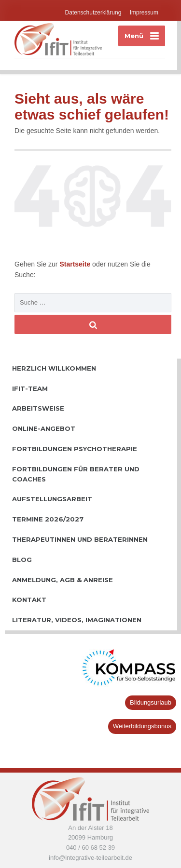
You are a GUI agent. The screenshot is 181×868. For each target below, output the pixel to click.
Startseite (76, 264)
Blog (22, 560)
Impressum (144, 13)
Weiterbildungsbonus (142, 726)
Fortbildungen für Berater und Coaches (76, 474)
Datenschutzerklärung (93, 13)
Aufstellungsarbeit (52, 499)
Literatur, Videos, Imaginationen (77, 620)
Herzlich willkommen (54, 368)
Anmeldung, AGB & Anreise (63, 580)
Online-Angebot (44, 428)
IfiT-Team (30, 388)
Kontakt (29, 600)
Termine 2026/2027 (48, 519)
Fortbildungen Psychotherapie (75, 449)
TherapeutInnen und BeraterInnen (80, 539)
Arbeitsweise (38, 408)
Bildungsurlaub (151, 702)
